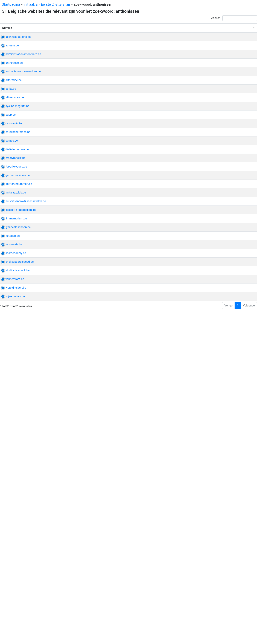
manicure (218, 464)
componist (204, 306)
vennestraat (205, 571)
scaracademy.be (13, 520)
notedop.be (9, 486)
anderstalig (205, 597)
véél (224, 268)
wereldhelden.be (13, 593)
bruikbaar (225, 45)
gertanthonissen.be (14, 340)
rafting (215, 62)
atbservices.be (11, 165)
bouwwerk (204, 114)
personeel (204, 41)
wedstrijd (218, 358)
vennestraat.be (12, 571)
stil (215, 187)
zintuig (224, 576)
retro (201, 328)
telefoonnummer (208, 576)
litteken (202, 520)
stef (205, 144)
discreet (203, 45)
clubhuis (203, 362)
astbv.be (8, 144)
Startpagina (11, 4)
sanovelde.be (11, 503)
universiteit (205, 524)
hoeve (201, 383)
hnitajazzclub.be (13, 383)
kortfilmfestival (207, 246)
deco (201, 92)
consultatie (205, 409)
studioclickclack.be (14, 554)
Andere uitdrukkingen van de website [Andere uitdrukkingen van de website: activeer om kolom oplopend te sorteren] (214, 30)
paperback (204, 191)
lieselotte (219, 417)
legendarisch (221, 383)
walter (226, 558)
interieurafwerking (209, 268)
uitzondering (213, 490)
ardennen (203, 62)
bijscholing (225, 289)
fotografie (204, 554)
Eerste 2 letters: (56, 4)
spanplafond (206, 263)
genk (209, 580)
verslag (214, 45)
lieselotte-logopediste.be (18, 417)
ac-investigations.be (15, 41)
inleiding (219, 204)
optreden (203, 233)
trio (207, 387)
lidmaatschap (218, 362)
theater (219, 541)
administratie (206, 80)
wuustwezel (205, 345)
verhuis (202, 614)
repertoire (216, 233)
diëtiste (202, 285)
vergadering (205, 208)
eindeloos (204, 272)
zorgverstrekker (218, 520)
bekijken (203, 131)
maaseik (217, 447)
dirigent (221, 229)
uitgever (223, 187)
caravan (210, 328)
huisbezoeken (206, 511)
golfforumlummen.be (16, 358)
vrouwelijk (224, 246)
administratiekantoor (211, 75)
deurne (212, 84)
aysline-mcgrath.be (14, 187)
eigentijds (204, 118)
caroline (215, 242)
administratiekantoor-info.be (20, 75)
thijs (225, 114)
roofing (202, 169)
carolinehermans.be (15, 242)
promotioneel (222, 208)
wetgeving (218, 41)
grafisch (216, 554)
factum (202, 84)
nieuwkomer (221, 597)
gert (200, 340)
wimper (215, 469)
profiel (219, 80)
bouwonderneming (209, 110)
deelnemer (204, 601)
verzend (225, 131)
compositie (223, 302)
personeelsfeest (208, 67)
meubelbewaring (218, 614)
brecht (213, 289)
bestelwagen (219, 618)
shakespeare (206, 541)
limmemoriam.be (13, 443)
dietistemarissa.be (14, 285)
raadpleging (221, 507)
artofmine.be (10, 131)
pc (225, 486)
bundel (208, 187)
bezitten (211, 443)
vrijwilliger (204, 593)
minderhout (215, 285)
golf (200, 358)
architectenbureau (215, 340)
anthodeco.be (11, 92)
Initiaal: (31, 4)
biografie (210, 229)
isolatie (220, 165)
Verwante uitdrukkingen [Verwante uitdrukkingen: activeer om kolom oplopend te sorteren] (164, 32)
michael (214, 131)
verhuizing (204, 623)
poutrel (213, 144)
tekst (213, 546)
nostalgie (219, 332)
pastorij (216, 114)
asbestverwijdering (209, 152)
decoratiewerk (206, 97)
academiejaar (221, 524)
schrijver (203, 546)
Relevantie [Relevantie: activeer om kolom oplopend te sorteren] (245, 32)
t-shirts (209, 135)
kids (200, 135)
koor (200, 229)
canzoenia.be (11, 229)
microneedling (207, 528)
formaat (216, 558)
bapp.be (7, 204)
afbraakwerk (205, 148)
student (202, 251)
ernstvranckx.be (12, 302)
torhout (202, 101)
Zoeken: (234, 18)
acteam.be (9, 58)
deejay (220, 328)
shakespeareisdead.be (16, 541)
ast (200, 144)
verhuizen (204, 618)
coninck (226, 405)
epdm (229, 165)
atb (200, 165)
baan (217, 345)
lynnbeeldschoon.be (15, 464)
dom (200, 387)
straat (201, 580)
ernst (212, 302)
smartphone (215, 486)
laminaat (211, 92)
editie (209, 204)
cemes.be (8, 263)
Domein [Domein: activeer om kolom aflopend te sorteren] (7, 32)
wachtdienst (224, 511)
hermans (203, 242)
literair (221, 546)
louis (201, 490)
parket (221, 97)
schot (208, 464)
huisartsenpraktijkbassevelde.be (23, 400)
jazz (209, 383)
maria (201, 443)
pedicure (203, 469)
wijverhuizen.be (12, 614)
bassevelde (205, 405)
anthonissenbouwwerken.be (20, 110)
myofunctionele (207, 430)
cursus (202, 486)
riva (200, 187)
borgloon (209, 165)
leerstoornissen (207, 426)
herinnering (205, 332)
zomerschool (220, 593)
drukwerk (203, 558)
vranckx (203, 302)
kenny (216, 306)
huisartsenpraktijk (209, 400)
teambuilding (221, 58)
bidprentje (204, 447)
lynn (200, 464)
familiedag (204, 58)
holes (207, 358)
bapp (201, 204)
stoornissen (205, 422)
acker (217, 405)
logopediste (205, 417)
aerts (221, 443)
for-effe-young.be (13, 328)
